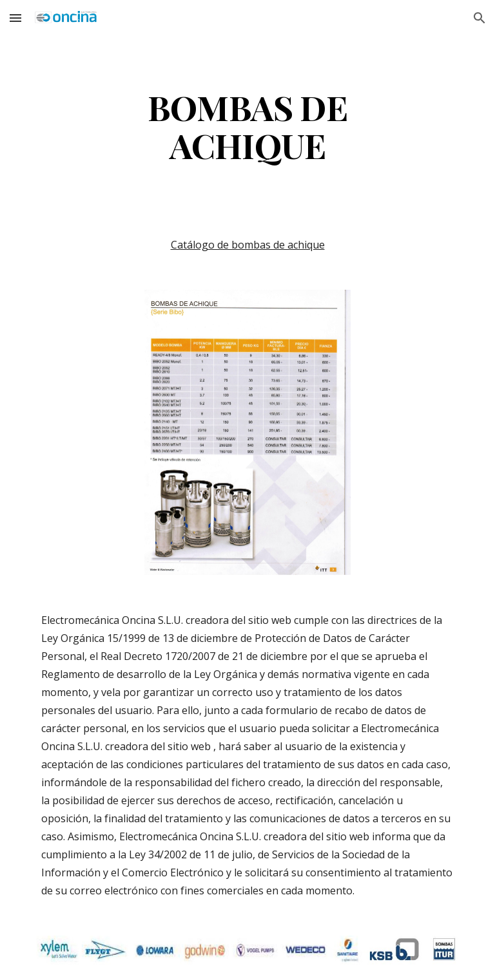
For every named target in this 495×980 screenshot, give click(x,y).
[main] (247, 126)
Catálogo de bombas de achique (248, 245)
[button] (15, 18)
